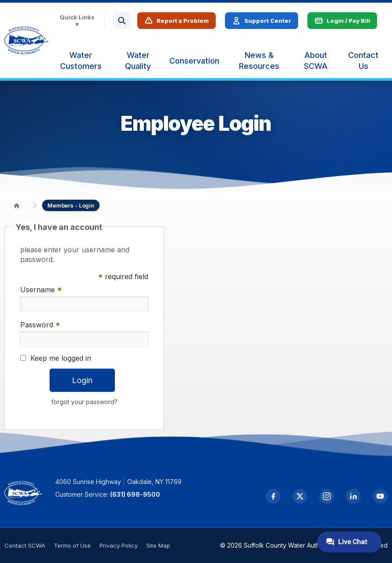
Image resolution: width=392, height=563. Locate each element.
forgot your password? (84, 402)
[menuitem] (81, 61)
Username (41, 290)
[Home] (17, 205)
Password (40, 325)
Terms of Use (72, 545)
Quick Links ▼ (77, 21)
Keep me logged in (61, 358)
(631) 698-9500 (135, 494)
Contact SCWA (25, 545)
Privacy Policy (119, 545)
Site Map (158, 545)
